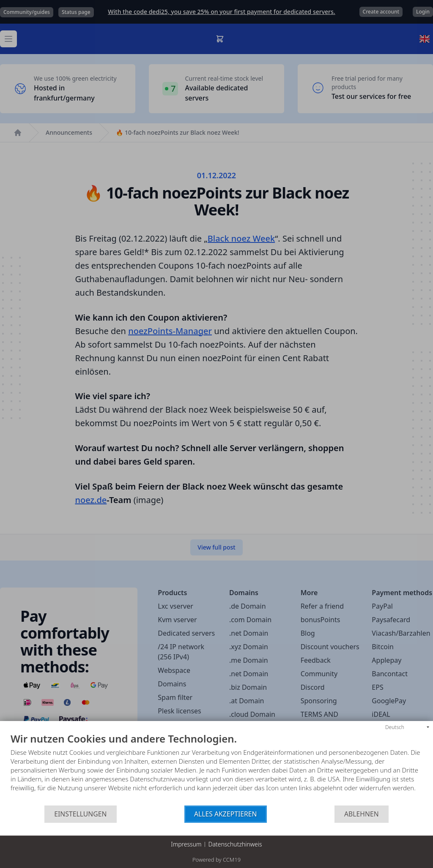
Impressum (186, 844)
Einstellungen (80, 814)
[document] (216, 769)
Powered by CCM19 (216, 860)
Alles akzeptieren (226, 814)
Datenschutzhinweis (235, 844)
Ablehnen (362, 814)
